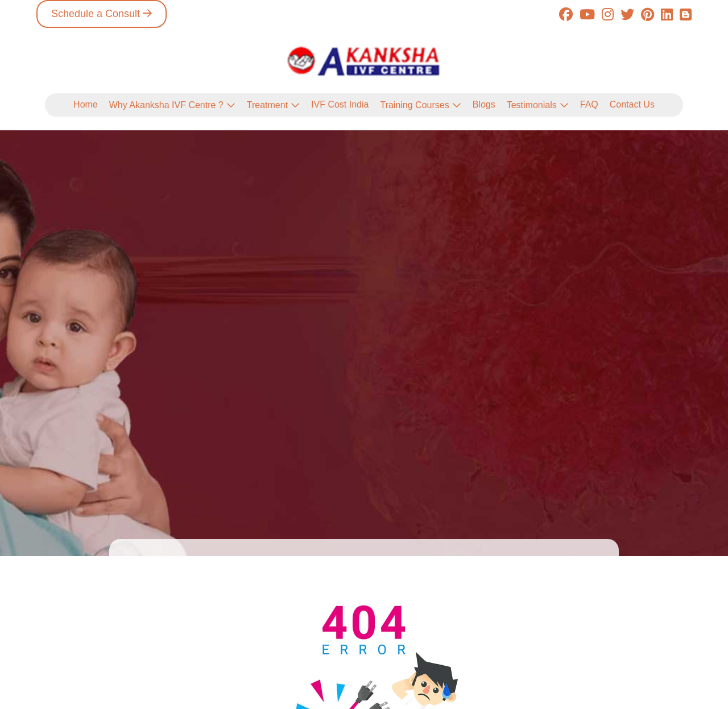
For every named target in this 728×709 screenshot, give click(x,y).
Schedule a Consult (96, 14)
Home (86, 104)
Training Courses (414, 105)
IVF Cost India (340, 104)
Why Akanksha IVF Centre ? (166, 105)
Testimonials (532, 105)
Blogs (484, 104)
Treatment (267, 105)
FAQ (589, 104)
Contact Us (632, 104)
